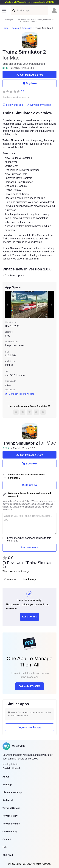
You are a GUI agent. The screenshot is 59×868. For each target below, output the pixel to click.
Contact (7, 839)
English (7, 768)
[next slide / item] (52, 304)
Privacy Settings (11, 824)
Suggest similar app (29, 727)
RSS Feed (8, 855)
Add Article (8, 800)
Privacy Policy (10, 816)
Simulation (27, 28)
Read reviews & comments (16, 97)
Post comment (29, 548)
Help (5, 847)
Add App (7, 785)
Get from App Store (29, 75)
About (6, 777)
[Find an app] (13, 11)
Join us (50, 2)
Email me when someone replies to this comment (29, 539)
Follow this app (13, 105)
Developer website (39, 105)
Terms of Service (11, 808)
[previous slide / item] (7, 304)
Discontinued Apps (13, 792)
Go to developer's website (20, 394)
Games (15, 28)
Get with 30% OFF (29, 686)
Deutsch (16, 768)
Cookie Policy (10, 832)
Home (5, 28)
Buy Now (29, 83)
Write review (30, 485)
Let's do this (30, 617)
